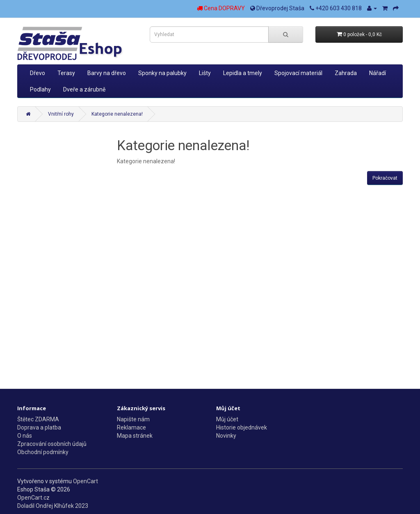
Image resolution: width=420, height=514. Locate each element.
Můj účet (227, 419)
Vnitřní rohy (61, 114)
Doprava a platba (39, 427)
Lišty (205, 73)
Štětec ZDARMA (38, 419)
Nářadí (378, 73)
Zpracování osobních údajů (52, 444)
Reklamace (131, 427)
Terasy (66, 73)
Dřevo (38, 73)
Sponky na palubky (162, 73)
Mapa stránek (135, 436)
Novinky (226, 436)
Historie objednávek (242, 427)
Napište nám (133, 419)
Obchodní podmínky (43, 452)
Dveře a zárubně (84, 89)
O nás (25, 436)
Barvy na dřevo (107, 73)
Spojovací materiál (298, 73)
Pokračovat (385, 178)
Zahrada (346, 73)
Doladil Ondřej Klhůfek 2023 (53, 506)
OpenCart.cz (33, 498)
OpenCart (86, 481)
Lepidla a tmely (243, 73)
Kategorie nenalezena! (117, 114)
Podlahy (40, 89)
